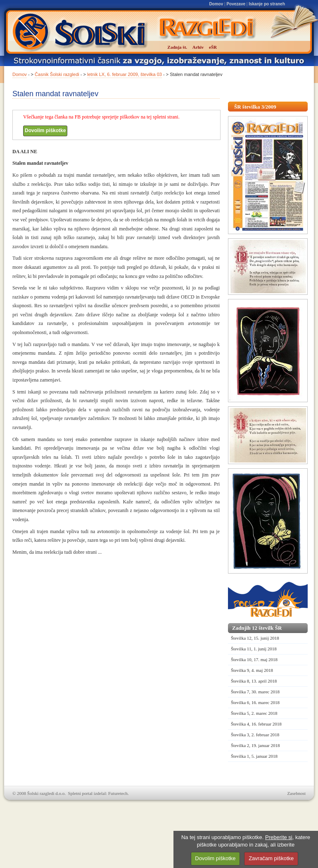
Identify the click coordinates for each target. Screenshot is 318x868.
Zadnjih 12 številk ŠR (257, 628)
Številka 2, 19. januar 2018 (255, 745)
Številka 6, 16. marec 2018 (255, 702)
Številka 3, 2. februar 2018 (255, 735)
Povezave (236, 4)
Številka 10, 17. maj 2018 (254, 659)
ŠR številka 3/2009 (255, 107)
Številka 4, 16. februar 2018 (256, 724)
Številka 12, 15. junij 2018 (255, 638)
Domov (216, 4)
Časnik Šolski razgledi (57, 74)
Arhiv (198, 47)
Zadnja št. (177, 47)
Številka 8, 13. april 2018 (254, 681)
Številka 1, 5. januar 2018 (254, 756)
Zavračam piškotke (271, 858)
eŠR (213, 47)
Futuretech (118, 793)
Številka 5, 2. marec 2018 (254, 713)
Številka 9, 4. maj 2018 (252, 670)
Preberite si (279, 837)
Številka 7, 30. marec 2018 (255, 692)
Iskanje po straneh (267, 4)
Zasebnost (296, 793)
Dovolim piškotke (45, 130)
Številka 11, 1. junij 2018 (254, 649)
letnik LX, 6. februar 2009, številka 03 (125, 74)
